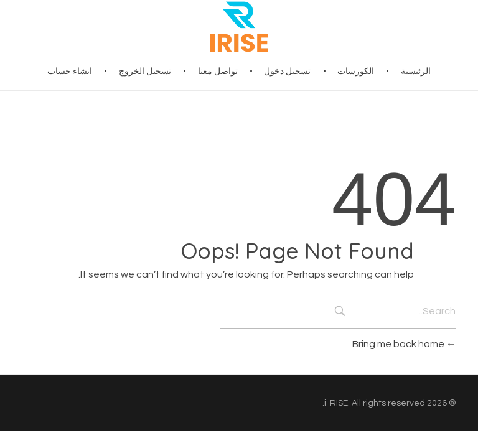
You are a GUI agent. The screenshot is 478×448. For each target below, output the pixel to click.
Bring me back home (404, 344)
